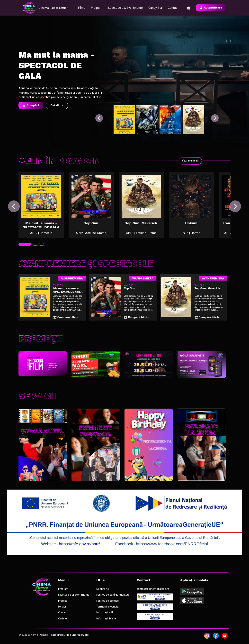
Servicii (61, 607)
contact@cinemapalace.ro (144, 591)
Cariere (61, 618)
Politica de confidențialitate (107, 596)
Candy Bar (154, 8)
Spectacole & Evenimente (126, 8)
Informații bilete (101, 618)
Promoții (62, 602)
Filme (84, 8)
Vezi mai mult (190, 161)
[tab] (24, 250)
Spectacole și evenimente (71, 596)
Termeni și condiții (102, 607)
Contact (172, 8)
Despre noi (98, 591)
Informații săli (100, 613)
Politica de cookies (102, 602)
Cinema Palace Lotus (55, 8)
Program (98, 8)
